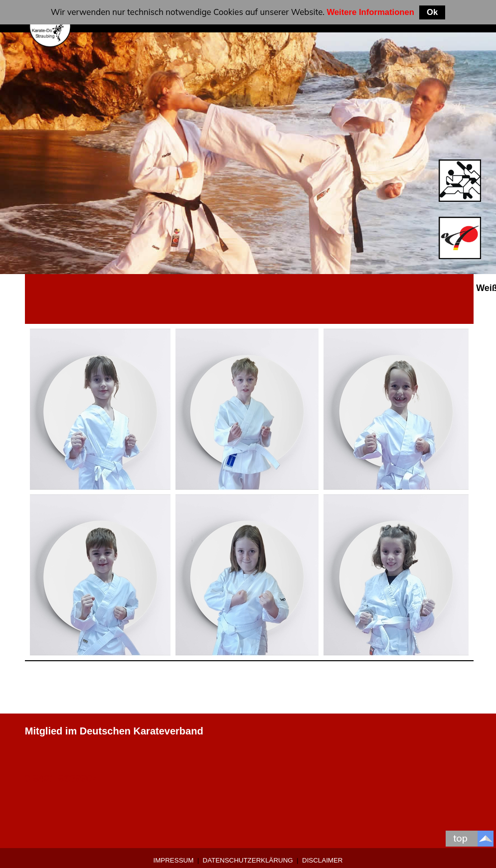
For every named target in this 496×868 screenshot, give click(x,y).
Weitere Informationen (370, 12)
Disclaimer (322, 860)
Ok (432, 12)
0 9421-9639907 (61, 778)
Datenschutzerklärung (248, 860)
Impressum (174, 860)
